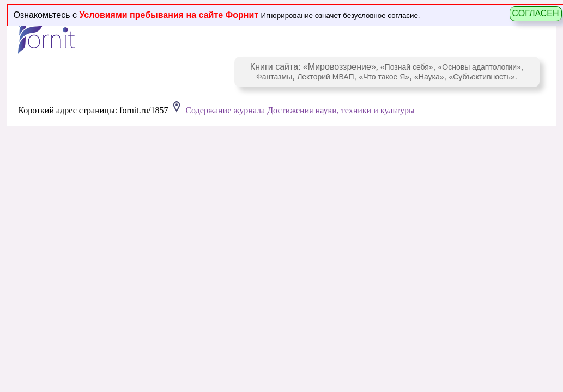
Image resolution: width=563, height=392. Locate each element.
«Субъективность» (482, 77)
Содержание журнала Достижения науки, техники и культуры (300, 110)
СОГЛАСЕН (536, 13)
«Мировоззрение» (340, 67)
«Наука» (429, 77)
